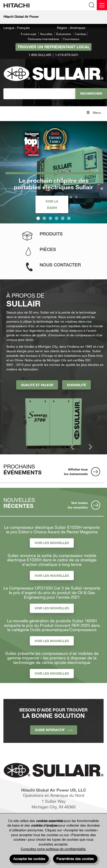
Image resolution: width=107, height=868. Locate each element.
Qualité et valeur (37, 385)
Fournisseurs (71, 39)
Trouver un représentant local (54, 47)
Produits (51, 234)
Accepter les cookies (29, 859)
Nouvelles (46, 34)
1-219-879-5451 (67, 55)
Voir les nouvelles (52, 543)
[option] (55, 422)
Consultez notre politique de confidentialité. (53, 849)
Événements (64, 34)
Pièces (48, 249)
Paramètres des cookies (75, 859)
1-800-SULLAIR (40, 55)
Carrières (81, 34)
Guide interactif (54, 730)
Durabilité (76, 385)
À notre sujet (28, 34)
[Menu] (102, 5)
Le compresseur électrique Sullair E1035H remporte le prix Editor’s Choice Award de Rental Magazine (52, 530)
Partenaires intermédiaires (43, 39)
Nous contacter (60, 265)
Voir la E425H (52, 204)
